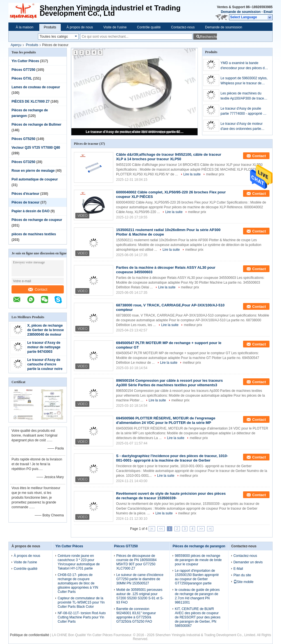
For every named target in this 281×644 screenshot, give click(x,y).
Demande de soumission (241, 12)
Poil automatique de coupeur (35, 179)
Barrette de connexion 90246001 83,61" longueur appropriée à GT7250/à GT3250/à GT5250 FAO (136, 615)
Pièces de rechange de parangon (199, 546)
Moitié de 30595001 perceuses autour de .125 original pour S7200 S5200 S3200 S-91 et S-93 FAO (140, 596)
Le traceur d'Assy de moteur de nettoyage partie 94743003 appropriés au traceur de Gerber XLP (45, 352)
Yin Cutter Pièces (25, 61)
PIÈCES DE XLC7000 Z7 (30, 101)
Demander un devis (248, 562)
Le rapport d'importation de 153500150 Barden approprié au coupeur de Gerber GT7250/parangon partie (197, 577)
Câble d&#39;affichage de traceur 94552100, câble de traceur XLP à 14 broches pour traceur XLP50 (169, 157)
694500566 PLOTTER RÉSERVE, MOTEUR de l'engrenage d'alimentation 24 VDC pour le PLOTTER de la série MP (166, 420)
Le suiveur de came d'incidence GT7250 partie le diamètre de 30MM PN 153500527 (140, 579)
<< (161, 529)
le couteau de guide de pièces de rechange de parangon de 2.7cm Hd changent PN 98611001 (197, 596)
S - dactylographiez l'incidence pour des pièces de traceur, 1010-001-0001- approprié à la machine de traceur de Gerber (172, 458)
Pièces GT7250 (23, 70)
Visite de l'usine (115, 27)
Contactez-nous (183, 27)
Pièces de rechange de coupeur (37, 220)
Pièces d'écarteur (25, 194)
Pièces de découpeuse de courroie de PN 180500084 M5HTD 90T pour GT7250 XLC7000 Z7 (136, 562)
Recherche (208, 37)
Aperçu (16, 45)
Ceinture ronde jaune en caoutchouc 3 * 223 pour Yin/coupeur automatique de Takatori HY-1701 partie (79, 562)
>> (201, 529)
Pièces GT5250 (23, 139)
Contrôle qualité (149, 27)
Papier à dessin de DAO (30, 211)
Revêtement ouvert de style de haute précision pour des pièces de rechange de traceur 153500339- (171, 496)
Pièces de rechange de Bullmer (36, 125)
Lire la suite (192, 174)
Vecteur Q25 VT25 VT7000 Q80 (36, 148)
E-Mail (238, 569)
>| (210, 529)
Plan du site (242, 575)
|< (152, 529)
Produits (50, 27)
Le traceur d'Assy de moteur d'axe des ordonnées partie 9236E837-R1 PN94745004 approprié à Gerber (135, 132)
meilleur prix (215, 174)
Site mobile (243, 582)
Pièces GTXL (22, 78)
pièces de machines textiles (34, 234)
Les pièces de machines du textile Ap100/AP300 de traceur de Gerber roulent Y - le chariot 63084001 (244, 96)
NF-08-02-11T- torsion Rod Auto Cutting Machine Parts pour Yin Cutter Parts (82, 617)
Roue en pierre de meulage (33, 171)
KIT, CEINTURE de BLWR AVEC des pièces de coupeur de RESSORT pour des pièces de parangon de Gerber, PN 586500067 (198, 617)
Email (268, 12)
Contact (38, 289)
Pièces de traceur (25, 202)
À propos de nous (80, 27)
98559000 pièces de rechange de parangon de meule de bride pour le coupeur (198, 560)
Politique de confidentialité (29, 635)
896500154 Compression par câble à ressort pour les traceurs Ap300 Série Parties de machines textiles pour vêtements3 (169, 383)
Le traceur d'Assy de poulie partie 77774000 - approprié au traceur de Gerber (244, 111)
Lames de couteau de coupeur (36, 87)
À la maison (25, 27)
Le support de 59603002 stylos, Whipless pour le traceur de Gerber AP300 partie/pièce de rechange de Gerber (244, 81)
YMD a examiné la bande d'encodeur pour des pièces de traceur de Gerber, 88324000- (244, 66)
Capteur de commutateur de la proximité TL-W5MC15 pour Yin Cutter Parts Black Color (81, 602)
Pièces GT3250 (23, 162)
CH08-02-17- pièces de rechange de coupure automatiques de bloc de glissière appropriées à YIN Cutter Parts (78, 583)
